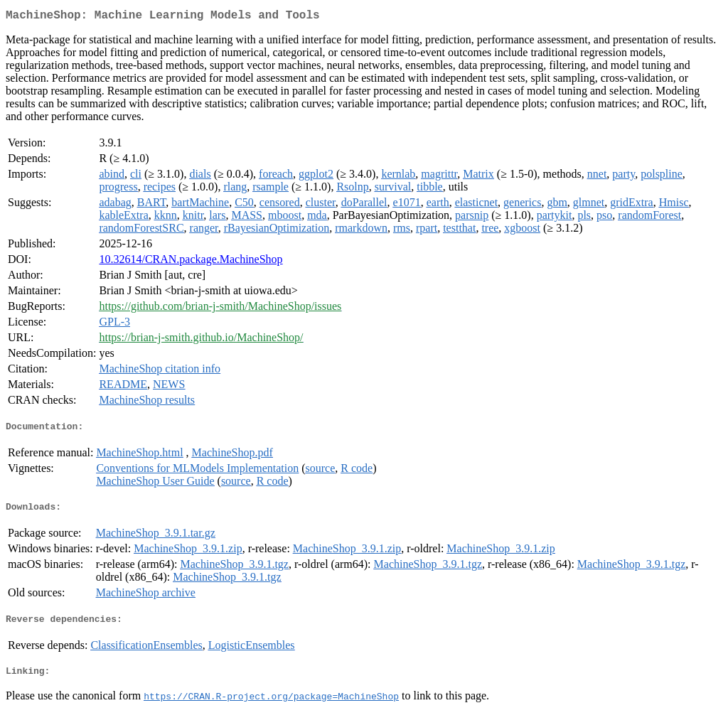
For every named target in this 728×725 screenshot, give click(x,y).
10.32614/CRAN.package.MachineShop (191, 262)
